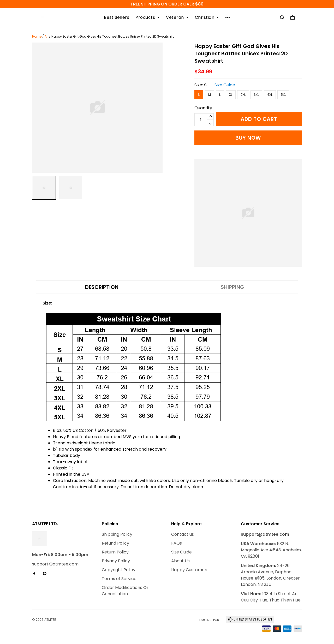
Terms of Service (119, 579)
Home (37, 36)
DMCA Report (210, 620)
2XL (243, 95)
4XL (270, 95)
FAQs (177, 543)
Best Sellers (117, 17)
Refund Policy (115, 543)
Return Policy (115, 552)
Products (148, 17)
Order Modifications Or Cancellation (125, 591)
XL (231, 95)
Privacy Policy (116, 561)
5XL (283, 95)
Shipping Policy (117, 534)
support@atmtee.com (55, 564)
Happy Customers (190, 570)
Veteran (177, 17)
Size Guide (225, 85)
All (46, 36)
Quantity (203, 108)
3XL (256, 95)
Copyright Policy (119, 570)
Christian (207, 17)
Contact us (183, 534)
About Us (180, 561)
